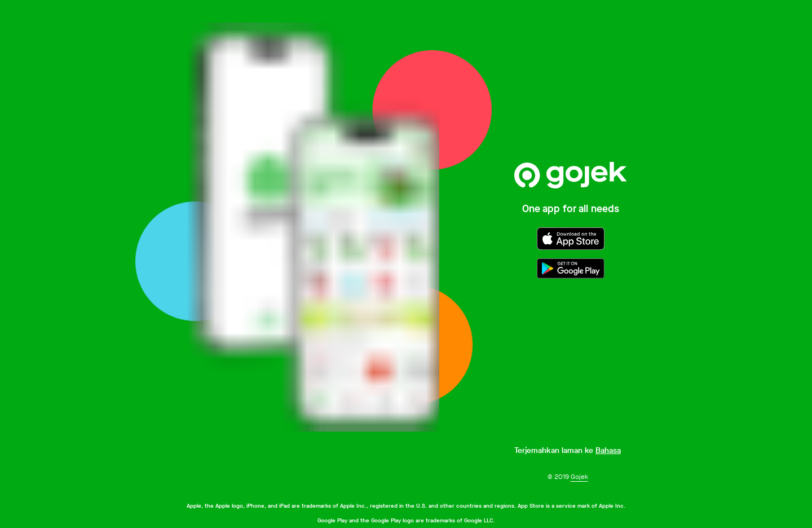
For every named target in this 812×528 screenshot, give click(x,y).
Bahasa (608, 450)
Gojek (579, 477)
